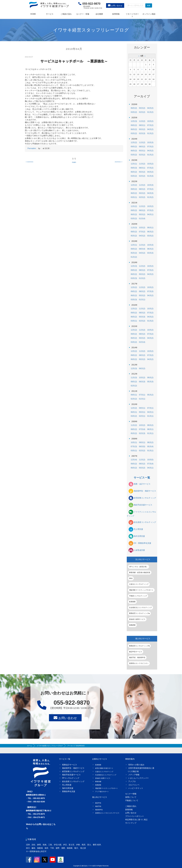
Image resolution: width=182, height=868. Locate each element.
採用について (131, 797)
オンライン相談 (149, 14)
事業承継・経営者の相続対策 (140, 572)
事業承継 (98, 782)
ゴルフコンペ (134, 785)
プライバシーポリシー (135, 816)
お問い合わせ (117, 6)
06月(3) (142, 382)
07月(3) (150, 291)
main (74, 162)
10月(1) (134, 442)
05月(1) (142, 151)
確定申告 (98, 803)
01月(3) (150, 176)
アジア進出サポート (102, 792)
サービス (50, 14)
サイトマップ (131, 823)
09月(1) (150, 228)
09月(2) (134, 125)
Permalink (32, 148)
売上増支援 (138, 529)
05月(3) (142, 317)
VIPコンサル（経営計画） (139, 567)
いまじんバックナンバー (138, 778)
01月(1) (142, 300)
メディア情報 (134, 775)
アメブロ (132, 781)
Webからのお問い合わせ (38, 824)
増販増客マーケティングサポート (141, 590)
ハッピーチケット (136, 788)
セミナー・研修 (83, 14)
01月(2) (150, 112)
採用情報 (116, 14)
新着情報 (129, 810)
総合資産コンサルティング (145, 522)
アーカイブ (142, 96)
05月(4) (150, 446)
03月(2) (134, 112)
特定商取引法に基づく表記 (136, 820)
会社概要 (99, 14)
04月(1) (150, 214)
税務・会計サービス (142, 484)
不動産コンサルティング (138, 596)
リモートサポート (132, 15)
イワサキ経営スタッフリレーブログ (50, 746)
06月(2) (134, 108)
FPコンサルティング (71, 778)
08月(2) (142, 147)
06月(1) (134, 412)
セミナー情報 (131, 794)
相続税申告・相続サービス (145, 491)
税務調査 (132, 625)
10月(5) (150, 460)
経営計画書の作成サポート (104, 768)
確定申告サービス (136, 652)
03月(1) (134, 197)
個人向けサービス (143, 639)
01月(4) (142, 219)
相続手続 (98, 806)
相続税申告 (99, 810)
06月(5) (142, 446)
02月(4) (142, 342)
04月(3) (150, 193)
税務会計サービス (70, 765)
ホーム (30, 746)
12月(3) (134, 121)
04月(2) (150, 108)
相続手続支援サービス (143, 505)
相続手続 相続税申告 (137, 657)
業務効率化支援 (69, 791)
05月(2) (142, 108)
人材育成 (139, 550)
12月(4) (134, 460)
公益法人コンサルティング (139, 584)
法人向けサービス (143, 559)
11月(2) (142, 121)
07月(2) (150, 125)
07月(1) (142, 395)
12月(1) (134, 164)
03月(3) (150, 253)
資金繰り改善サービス (137, 619)
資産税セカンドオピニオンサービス (107, 813)
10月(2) (150, 121)
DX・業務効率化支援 (142, 543)
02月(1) (142, 416)
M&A (131, 578)
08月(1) (142, 125)
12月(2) (134, 142)
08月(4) (142, 249)
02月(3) (142, 133)
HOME (33, 14)
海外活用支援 (139, 536)
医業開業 (132, 602)
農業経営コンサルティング (139, 613)
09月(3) (134, 168)
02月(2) (142, 112)
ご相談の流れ (66, 14)
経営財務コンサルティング (145, 498)
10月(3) (150, 142)
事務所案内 (130, 759)
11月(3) (134, 228)
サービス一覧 (142, 478)
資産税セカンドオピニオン (139, 663)
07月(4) (142, 429)
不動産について (132, 801)
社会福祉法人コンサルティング (140, 607)
